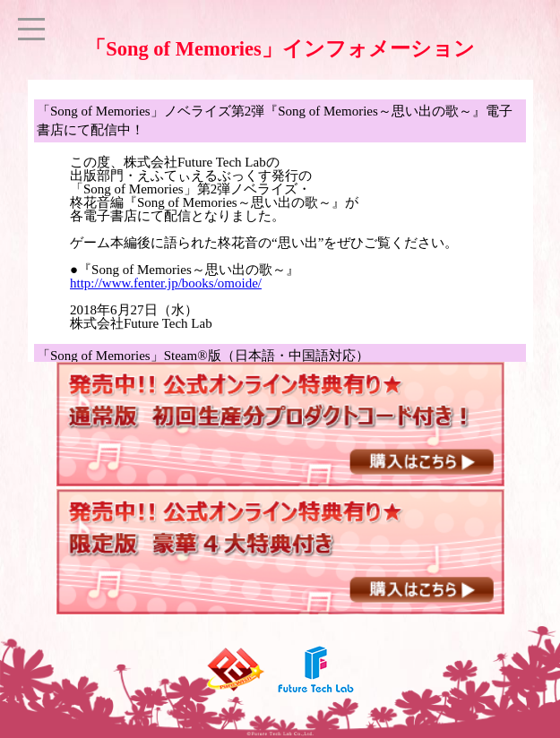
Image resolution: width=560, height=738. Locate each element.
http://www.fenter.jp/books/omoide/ (166, 283)
